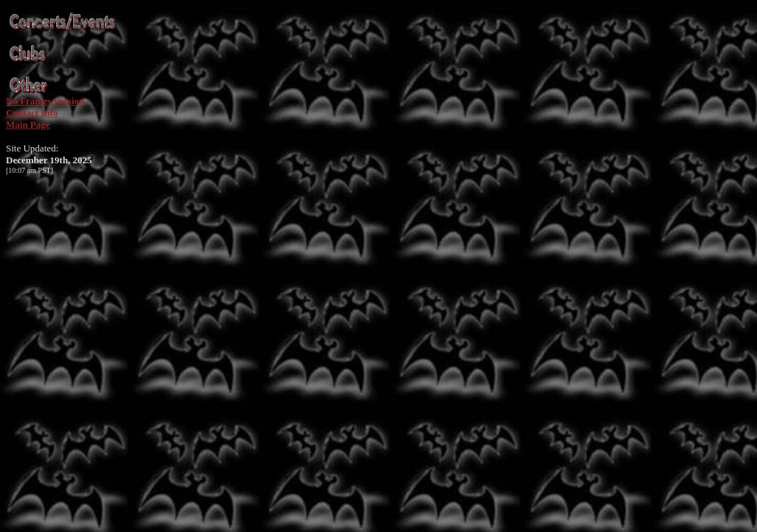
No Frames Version (45, 101)
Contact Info (32, 113)
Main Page (28, 125)
